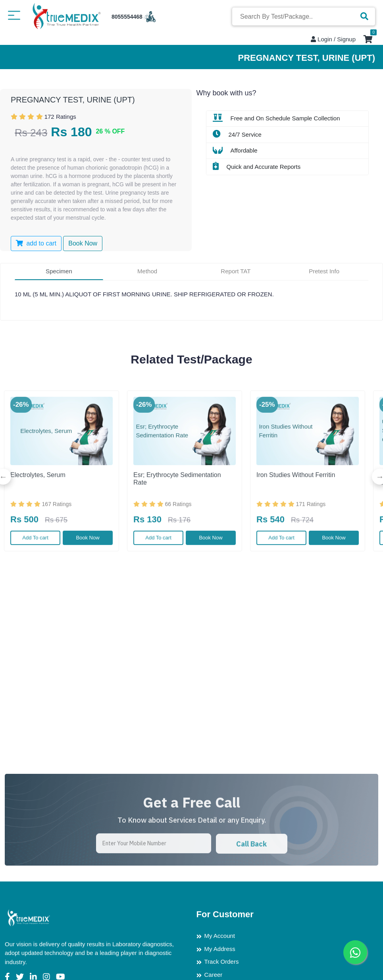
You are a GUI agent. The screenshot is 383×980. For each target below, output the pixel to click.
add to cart (36, 243)
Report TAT (236, 271)
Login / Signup (333, 39)
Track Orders (222, 962)
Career (214, 975)
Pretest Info (324, 271)
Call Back (251, 874)
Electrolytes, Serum (38, 505)
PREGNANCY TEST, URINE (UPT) (73, 100)
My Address (220, 949)
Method (147, 271)
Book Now (88, 568)
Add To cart (35, 568)
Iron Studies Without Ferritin (296, 505)
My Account (220, 936)
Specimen (59, 271)
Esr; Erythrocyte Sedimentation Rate (177, 509)
